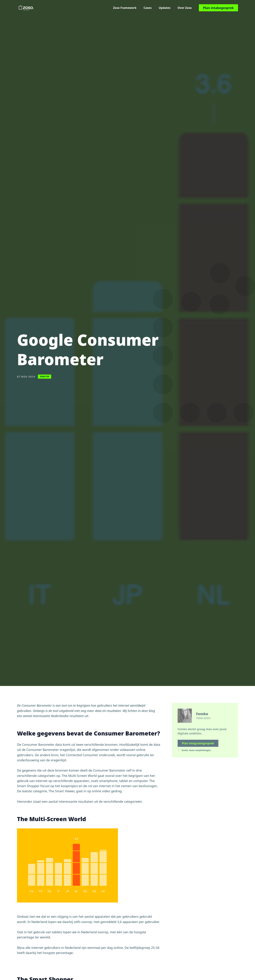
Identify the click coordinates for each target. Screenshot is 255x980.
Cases (148, 8)
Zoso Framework (125, 8)
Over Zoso (185, 8)
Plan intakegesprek (218, 8)
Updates (165, 8)
